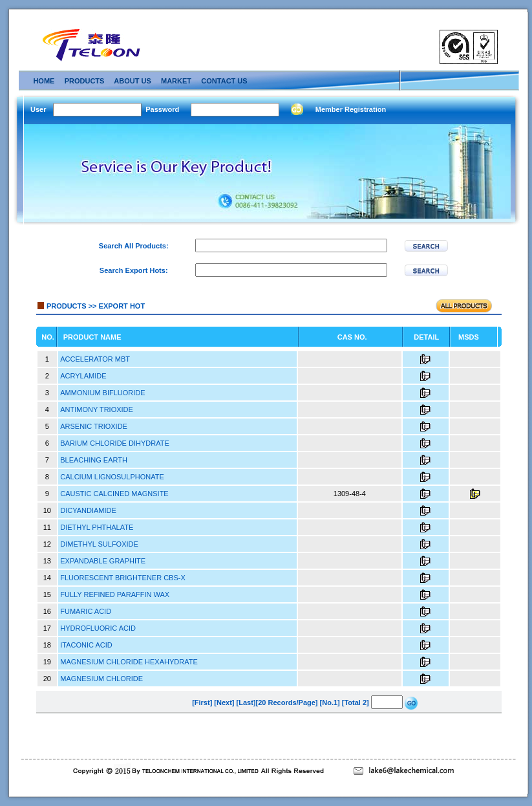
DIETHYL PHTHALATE (97, 527)
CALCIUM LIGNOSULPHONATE (112, 477)
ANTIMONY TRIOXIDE (97, 409)
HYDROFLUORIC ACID (98, 628)
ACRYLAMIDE (83, 376)
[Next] (224, 703)
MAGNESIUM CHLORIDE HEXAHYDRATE (129, 662)
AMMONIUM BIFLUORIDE (102, 393)
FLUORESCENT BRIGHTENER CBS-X (123, 578)
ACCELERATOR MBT (95, 359)
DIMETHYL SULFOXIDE (99, 544)
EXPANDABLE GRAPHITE (103, 561)
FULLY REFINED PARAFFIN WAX (115, 594)
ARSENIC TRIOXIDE (94, 426)
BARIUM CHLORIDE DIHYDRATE (114, 443)
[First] (202, 703)
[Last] (246, 703)
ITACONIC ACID (86, 645)
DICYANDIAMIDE (88, 510)
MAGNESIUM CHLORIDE (101, 679)
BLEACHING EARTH (94, 460)
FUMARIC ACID (86, 611)
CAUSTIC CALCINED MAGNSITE (114, 494)
